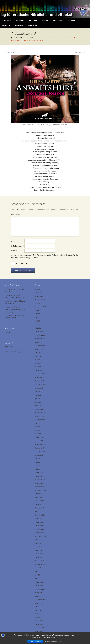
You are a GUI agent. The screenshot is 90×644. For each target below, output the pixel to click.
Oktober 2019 (39, 508)
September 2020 (40, 490)
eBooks (45, 20)
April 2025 (38, 324)
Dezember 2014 (40, 589)
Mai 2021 (38, 462)
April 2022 (38, 430)
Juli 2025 (38, 314)
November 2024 (40, 339)
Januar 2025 (39, 332)
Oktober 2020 (39, 487)
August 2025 (39, 310)
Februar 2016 (39, 554)
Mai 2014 (38, 614)
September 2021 (40, 451)
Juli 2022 (38, 423)
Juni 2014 (38, 610)
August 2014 (39, 603)
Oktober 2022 (39, 416)
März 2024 (38, 367)
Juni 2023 (38, 395)
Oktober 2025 (39, 303)
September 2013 (40, 635)
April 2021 (38, 466)
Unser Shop (57, 20)
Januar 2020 (39, 504)
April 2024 (38, 363)
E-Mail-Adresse (17, 246)
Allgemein (8, 332)
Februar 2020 (39, 501)
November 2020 (40, 483)
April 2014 (38, 617)
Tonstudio (71, 20)
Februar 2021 (39, 473)
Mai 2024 (38, 360)
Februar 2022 (39, 437)
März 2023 (38, 406)
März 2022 (38, 434)
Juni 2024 (38, 356)
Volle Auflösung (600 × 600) (34, 40)
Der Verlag (20, 20)
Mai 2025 (38, 321)
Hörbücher (33, 20)
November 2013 (40, 631)
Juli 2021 (38, 459)
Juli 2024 (38, 353)
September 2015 (40, 564)
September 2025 (40, 307)
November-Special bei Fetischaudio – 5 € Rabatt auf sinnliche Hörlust (14, 315)
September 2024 (40, 346)
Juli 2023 (38, 391)
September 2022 (40, 420)
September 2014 (40, 600)
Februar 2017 (39, 522)
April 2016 (38, 547)
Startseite (7, 20)
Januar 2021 (39, 476)
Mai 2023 (38, 399)
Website (14, 251)
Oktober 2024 (39, 342)
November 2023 (40, 377)
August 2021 (39, 455)
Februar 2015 (39, 582)
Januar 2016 (39, 557)
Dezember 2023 (40, 374)
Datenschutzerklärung (12, 352)
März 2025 (38, 328)
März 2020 (38, 497)
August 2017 (39, 518)
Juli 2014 (38, 607)
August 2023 (39, 388)
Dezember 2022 (40, 409)
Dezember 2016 (40, 529)
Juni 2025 (38, 317)
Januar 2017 (39, 526)
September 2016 (40, 536)
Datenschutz (33, 25)
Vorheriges (10, 52)
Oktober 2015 (39, 561)
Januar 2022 (39, 441)
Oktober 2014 (39, 596)
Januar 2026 (39, 293)
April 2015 (38, 575)
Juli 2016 (38, 540)
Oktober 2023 (39, 381)
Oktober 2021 (39, 448)
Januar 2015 (39, 586)
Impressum (19, 25)
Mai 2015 (38, 571)
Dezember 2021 (40, 444)
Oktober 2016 (39, 533)
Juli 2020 (38, 494)
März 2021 (38, 469)
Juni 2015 (38, 568)
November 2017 (40, 515)
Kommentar (16, 215)
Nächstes (81, 52)
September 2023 (40, 384)
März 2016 (38, 550)
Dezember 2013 (40, 628)
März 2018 (38, 511)
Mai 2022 (38, 427)
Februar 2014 (39, 621)
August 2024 (39, 349)
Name (14, 241)
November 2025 (40, 300)
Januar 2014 (39, 624)
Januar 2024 (39, 370)
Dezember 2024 (40, 335)
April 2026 (38, 289)
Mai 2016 (38, 543)
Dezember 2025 (40, 296)
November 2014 (40, 593)
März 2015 (38, 578)
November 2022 (40, 413)
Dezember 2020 (40, 480)
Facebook (6, 25)
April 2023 (38, 402)
